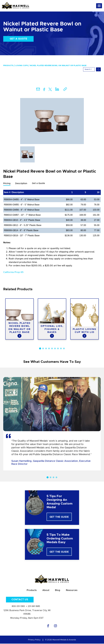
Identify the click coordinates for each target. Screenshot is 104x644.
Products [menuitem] (8, 66)
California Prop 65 (13, 272)
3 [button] (46, 349)
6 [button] (55, 349)
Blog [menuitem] (58, 591)
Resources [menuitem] (72, 591)
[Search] (89, 69)
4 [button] (49, 349)
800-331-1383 (18, 607)
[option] (52, 121)
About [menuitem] (46, 591)
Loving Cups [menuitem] (22, 66)
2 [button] (43, 349)
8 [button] (61, 349)
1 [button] (40, 348)
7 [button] (58, 349)
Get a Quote (18, 39)
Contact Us (20, 600)
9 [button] (64, 349)
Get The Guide (59, 517)
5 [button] (52, 349)
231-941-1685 (34, 607)
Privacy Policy (34, 640)
